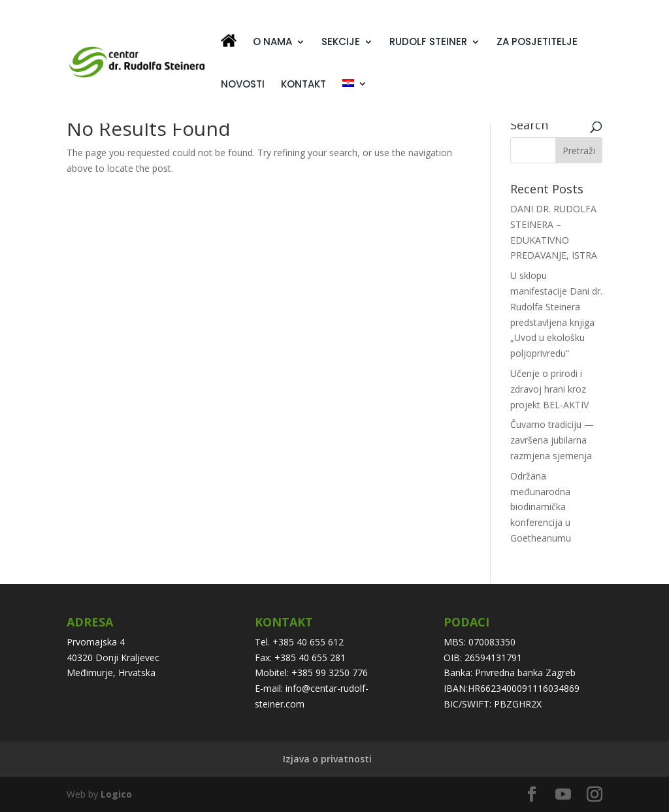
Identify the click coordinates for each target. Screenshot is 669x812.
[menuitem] (355, 100)
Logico (116, 794)
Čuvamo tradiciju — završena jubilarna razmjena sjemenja (552, 440)
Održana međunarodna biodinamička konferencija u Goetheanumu (541, 507)
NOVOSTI (243, 85)
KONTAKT (303, 85)
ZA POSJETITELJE (537, 43)
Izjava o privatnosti (327, 759)
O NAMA (272, 43)
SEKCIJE (341, 43)
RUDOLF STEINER (428, 43)
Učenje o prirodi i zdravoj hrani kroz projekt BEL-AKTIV (549, 389)
